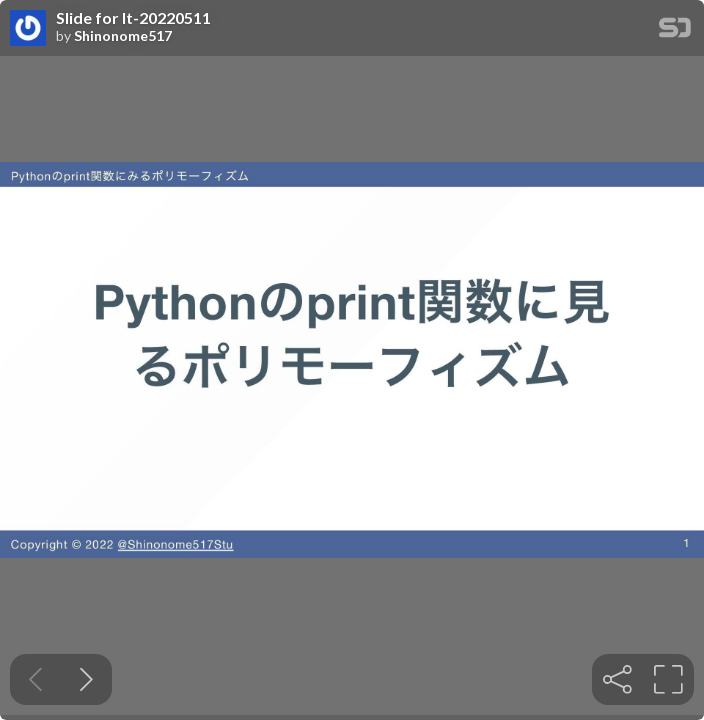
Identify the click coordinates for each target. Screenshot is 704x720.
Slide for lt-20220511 (133, 18)
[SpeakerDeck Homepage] (675, 31)
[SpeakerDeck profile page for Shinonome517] (28, 29)
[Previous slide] (35, 679)
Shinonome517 (123, 36)
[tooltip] (617, 679)
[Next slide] (86, 679)
